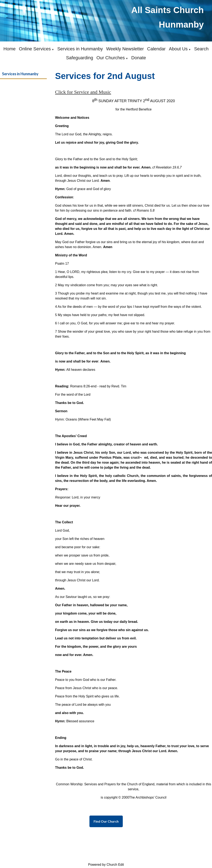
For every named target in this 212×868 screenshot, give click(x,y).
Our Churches (111, 58)
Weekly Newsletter (125, 49)
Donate (139, 58)
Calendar (156, 49)
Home (10, 49)
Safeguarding (80, 58)
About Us (178, 49)
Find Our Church (106, 821)
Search (201, 49)
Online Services (35, 49)
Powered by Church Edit (106, 865)
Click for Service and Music (83, 92)
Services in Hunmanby (80, 49)
